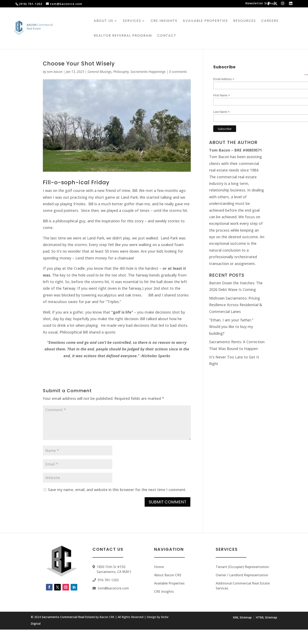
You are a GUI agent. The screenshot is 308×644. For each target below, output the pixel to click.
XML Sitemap (242, 617)
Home (159, 567)
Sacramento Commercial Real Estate (68, 617)
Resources (245, 21)
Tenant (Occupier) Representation (242, 567)
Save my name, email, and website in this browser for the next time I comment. (117, 490)
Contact (167, 36)
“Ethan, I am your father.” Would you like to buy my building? (231, 327)
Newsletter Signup (260, 3)
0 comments (178, 72)
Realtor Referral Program (123, 36)
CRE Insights (164, 21)
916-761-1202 (108, 580)
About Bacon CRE (168, 575)
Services (132, 21)
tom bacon (55, 72)
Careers (270, 21)
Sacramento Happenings (148, 72)
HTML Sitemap (266, 617)
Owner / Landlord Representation (242, 575)
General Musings (100, 72)
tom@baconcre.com (113, 588)
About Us (104, 21)
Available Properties (205, 21)
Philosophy (121, 72)
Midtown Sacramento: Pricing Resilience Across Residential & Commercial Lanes (236, 305)
